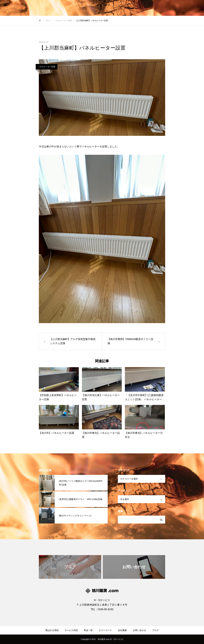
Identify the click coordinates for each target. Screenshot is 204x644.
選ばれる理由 (52, 630)
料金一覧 (88, 630)
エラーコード (105, 630)
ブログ (155, 630)
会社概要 (122, 630)
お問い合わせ (139, 630)
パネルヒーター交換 (47, 67)
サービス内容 (71, 630)
